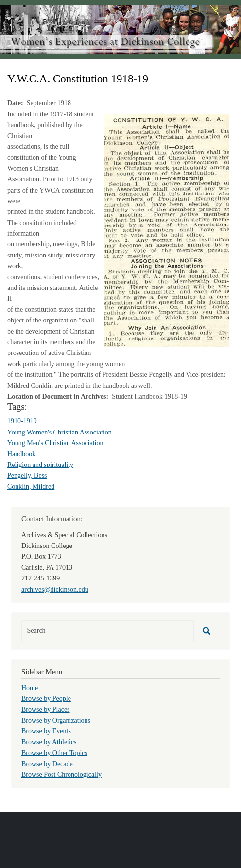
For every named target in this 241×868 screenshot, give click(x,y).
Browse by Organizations (56, 720)
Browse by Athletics (49, 742)
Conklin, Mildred (31, 487)
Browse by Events (46, 731)
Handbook (21, 454)
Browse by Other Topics (54, 753)
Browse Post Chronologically (61, 775)
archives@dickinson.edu (55, 589)
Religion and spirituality (40, 465)
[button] (167, 230)
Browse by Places (46, 710)
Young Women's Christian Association (60, 432)
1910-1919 (22, 421)
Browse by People (46, 699)
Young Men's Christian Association (55, 443)
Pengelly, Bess (27, 475)
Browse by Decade (47, 764)
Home (30, 688)
